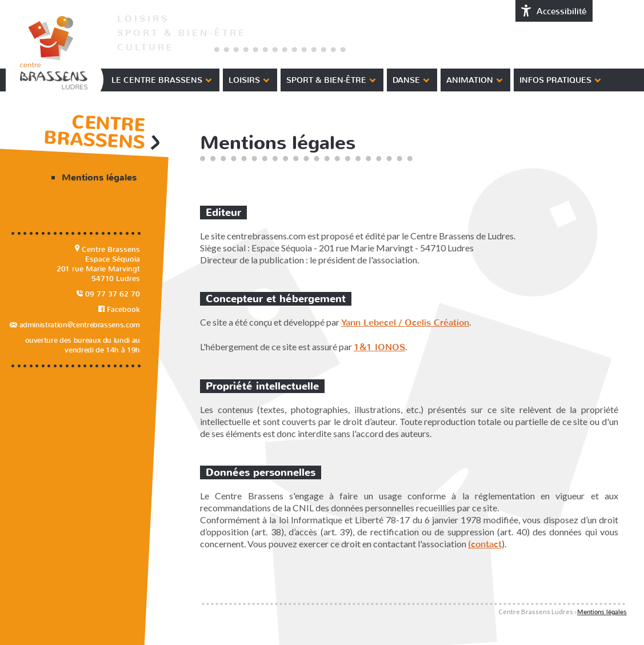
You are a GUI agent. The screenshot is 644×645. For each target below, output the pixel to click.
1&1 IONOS (379, 347)
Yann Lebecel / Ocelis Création (405, 322)
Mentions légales (99, 178)
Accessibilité (554, 11)
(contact (485, 544)
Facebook (119, 309)
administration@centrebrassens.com (75, 325)
